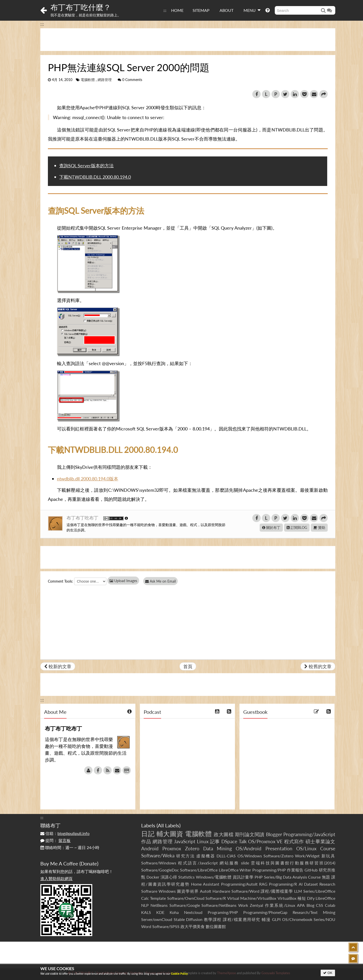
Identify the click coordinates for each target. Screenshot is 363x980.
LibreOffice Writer (235, 870)
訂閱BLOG (297, 527)
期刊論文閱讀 (250, 834)
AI (301, 884)
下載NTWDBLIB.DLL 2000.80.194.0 (95, 177)
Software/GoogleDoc (160, 870)
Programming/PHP (269, 870)
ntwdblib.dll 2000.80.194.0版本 (88, 479)
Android (150, 848)
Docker (153, 877)
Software (149, 891)
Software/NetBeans (219, 905)
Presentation (279, 848)
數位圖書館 (216, 926)
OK (328, 973)
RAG (263, 884)
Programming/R (283, 884)
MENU (252, 10)
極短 (302, 898)
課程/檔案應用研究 (242, 919)
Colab (330, 905)
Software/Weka (158, 855)
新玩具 (328, 856)
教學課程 (213, 919)
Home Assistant (205, 884)
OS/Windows (250, 856)
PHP (259, 877)
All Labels (169, 825)
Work (243, 905)
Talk (243, 841)
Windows (167, 891)
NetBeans (159, 905)
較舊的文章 (318, 666)
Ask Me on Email (161, 581)
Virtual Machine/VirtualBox (252, 898)
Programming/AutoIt (239, 884)
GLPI (276, 919)
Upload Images (123, 581)
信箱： (65, 833)
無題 (326, 877)
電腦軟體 (88, 80)
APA (301, 905)
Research (327, 884)
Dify (311, 898)
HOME (177, 10)
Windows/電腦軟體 (214, 877)
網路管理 (105, 80)
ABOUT (226, 10)
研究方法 (186, 856)
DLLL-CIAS (226, 856)
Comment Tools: (60, 581)
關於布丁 (271, 527)
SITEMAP (201, 10)
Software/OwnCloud (186, 898)
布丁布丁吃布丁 (83, 518)
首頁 (188, 666)
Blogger (274, 834)
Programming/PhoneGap (265, 912)
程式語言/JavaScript (198, 863)
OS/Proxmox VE (265, 841)
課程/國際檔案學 (277, 891)
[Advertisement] (188, 40)
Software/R (216, 898)
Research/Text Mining (314, 912)
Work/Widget (307, 856)
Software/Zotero (278, 856)
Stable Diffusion (188, 919)
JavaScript (185, 841)
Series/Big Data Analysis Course (292, 877)
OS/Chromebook (297, 919)
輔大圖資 (170, 834)
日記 (148, 834)
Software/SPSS (166, 926)
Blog (310, 905)
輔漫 (266, 919)
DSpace (229, 841)
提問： (55, 840)
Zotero (192, 848)
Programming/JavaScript (309, 834)
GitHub (311, 870)
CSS (320, 905)
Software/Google (185, 905)
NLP (145, 905)
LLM (298, 891)
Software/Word (245, 891)
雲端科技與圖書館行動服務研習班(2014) (293, 863)
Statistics (186, 877)
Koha (174, 912)
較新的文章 (58, 666)
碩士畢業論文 (321, 841)
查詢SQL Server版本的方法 (86, 166)
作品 (146, 841)
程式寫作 (294, 841)
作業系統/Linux (280, 905)
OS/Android (249, 848)
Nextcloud (193, 912)
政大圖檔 (224, 834)
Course (328, 848)
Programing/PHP (223, 912)
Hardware (221, 891)
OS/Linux (306, 848)
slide (245, 863)
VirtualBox (287, 898)
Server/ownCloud (157, 919)
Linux (203, 841)
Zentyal (256, 905)
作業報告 (295, 870)
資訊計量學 (243, 877)
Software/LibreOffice (199, 870)
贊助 (319, 527)
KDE (160, 912)
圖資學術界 (188, 891)
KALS (146, 912)
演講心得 (169, 877)
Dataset (311, 884)
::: (165, 10)
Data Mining (218, 848)
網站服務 (229, 863)
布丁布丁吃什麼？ (81, 7)
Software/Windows (159, 863)
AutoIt (206, 891)
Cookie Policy (179, 974)
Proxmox (172, 848)
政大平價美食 (193, 926)
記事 (215, 841)
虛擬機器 (206, 856)
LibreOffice (325, 898)
